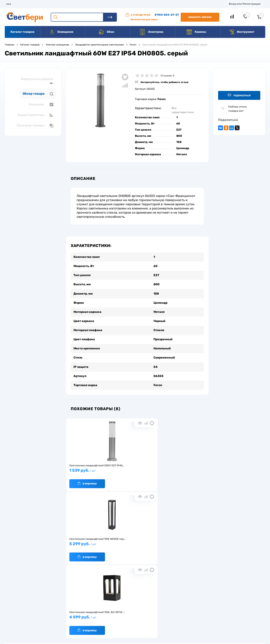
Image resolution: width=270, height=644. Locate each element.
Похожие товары (35, 125)
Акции (102, 4)
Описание (41, 104)
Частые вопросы (74, 621)
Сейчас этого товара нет (238, 109)
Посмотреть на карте (212, 591)
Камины (196, 32)
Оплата (83, 4)
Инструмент (241, 32)
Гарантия (69, 609)
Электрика (151, 32)
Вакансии (146, 4)
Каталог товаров (22, 32)
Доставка (61, 4)
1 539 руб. (89, 466)
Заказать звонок (200, 17)
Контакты (123, 4)
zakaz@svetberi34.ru (212, 614)
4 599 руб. (182, 466)
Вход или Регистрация (245, 4)
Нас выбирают (73, 603)
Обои (106, 32)
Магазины (12, 4)
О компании (37, 4)
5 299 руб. (136, 466)
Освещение (61, 32)
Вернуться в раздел (37, 81)
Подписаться (239, 95)
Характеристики (35, 115)
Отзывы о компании (139, 597)
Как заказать (72, 615)
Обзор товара (38, 94)
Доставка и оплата (107, 597)
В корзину (85, 477)
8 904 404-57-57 (167, 15)
